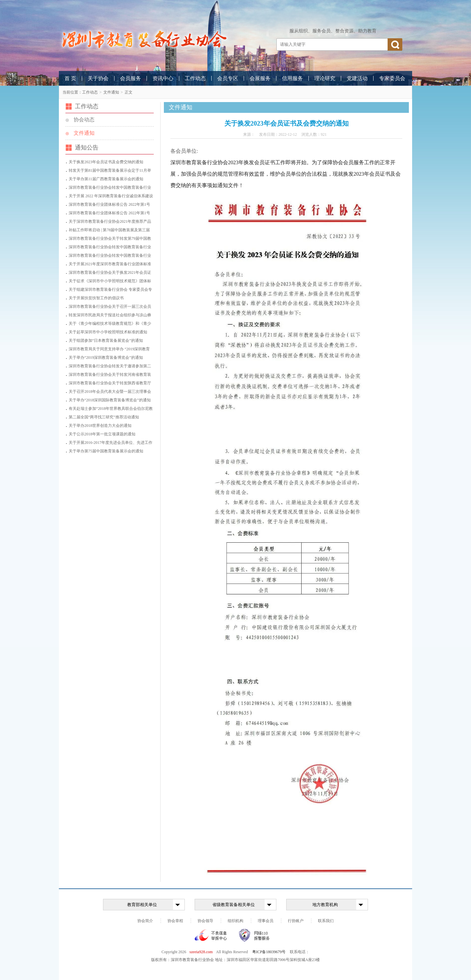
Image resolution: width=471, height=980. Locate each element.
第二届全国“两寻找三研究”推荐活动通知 (104, 417)
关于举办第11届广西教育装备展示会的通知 (106, 179)
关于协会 (98, 78)
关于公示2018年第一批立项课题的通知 (102, 434)
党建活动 (357, 78)
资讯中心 (163, 78)
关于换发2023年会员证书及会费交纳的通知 (106, 162)
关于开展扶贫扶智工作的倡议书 (96, 298)
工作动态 (195, 78)
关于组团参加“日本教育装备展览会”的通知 (106, 341)
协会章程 (175, 921)
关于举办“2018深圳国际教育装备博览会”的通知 (110, 400)
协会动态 (84, 120)
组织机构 (235, 921)
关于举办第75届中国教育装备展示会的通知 (106, 451)
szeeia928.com (201, 952)
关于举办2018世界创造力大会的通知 (100, 426)
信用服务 (292, 78)
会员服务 (131, 78)
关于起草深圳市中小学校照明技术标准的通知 (108, 332)
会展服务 (260, 78)
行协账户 (296, 921)
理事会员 (266, 921)
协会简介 (145, 921)
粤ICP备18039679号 (269, 952)
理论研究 (325, 78)
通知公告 (87, 148)
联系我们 (326, 921)
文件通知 (111, 92)
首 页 (70, 78)
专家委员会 (392, 78)
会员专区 (228, 78)
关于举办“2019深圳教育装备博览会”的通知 (106, 358)
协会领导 (205, 921)
